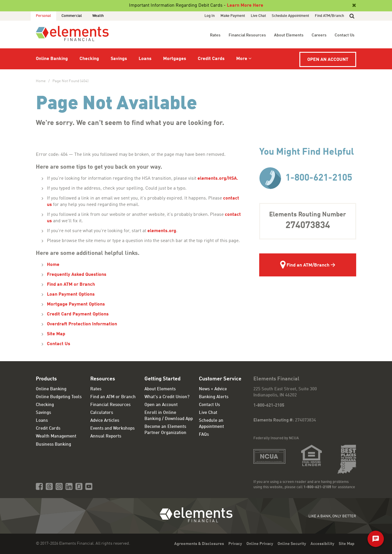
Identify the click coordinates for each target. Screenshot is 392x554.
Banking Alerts (214, 397)
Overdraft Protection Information (82, 324)
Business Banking (53, 445)
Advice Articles (105, 421)
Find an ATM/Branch (305, 266)
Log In (210, 16)
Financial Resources (247, 35)
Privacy (235, 544)
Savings (119, 59)
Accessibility (322, 544)
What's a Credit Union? (167, 397)
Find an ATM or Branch (71, 285)
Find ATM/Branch (329, 16)
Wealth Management (56, 436)
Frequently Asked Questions (77, 275)
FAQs (204, 435)
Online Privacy (260, 544)
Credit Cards (211, 59)
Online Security (292, 544)
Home (41, 81)
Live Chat (258, 16)
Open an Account (328, 60)
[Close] (354, 6)
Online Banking (52, 59)
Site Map (56, 334)
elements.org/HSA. (218, 179)
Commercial (72, 16)
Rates (215, 35)
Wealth (98, 16)
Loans (145, 59)
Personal (43, 16)
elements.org (162, 231)
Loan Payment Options (71, 294)
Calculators (102, 413)
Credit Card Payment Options (78, 314)
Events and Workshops (112, 429)
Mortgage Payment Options (76, 304)
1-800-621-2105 (306, 178)
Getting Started (163, 379)
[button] (352, 16)
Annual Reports (106, 436)
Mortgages (175, 59)
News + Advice (213, 389)
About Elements (289, 35)
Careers (319, 35)
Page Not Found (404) (70, 81)
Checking (89, 59)
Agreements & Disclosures (199, 544)
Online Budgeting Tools (59, 397)
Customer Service (220, 379)
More (242, 59)
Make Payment (233, 16)
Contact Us (345, 35)
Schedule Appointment (290, 16)
